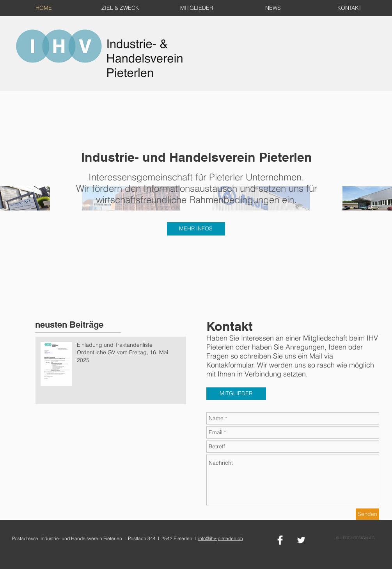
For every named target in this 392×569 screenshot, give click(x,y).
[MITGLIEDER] (236, 394)
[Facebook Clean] (280, 540)
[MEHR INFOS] (196, 229)
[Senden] (367, 514)
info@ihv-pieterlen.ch (221, 538)
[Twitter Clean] (301, 540)
